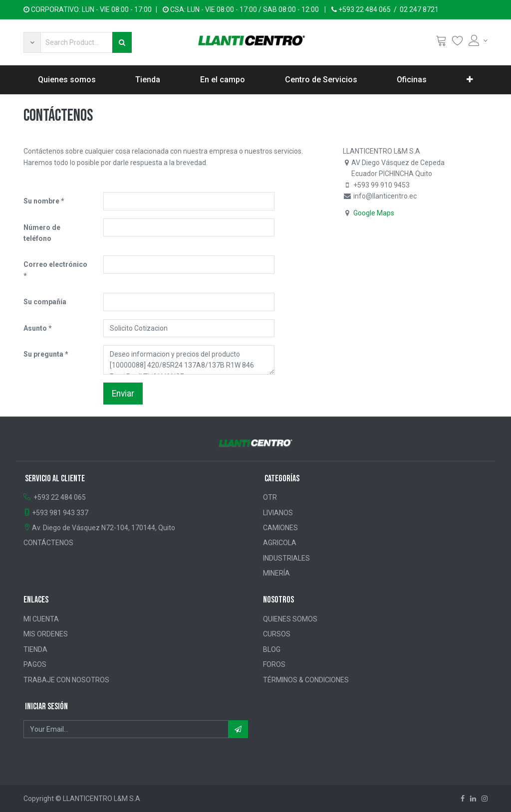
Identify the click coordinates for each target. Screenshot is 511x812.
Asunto (35, 328)
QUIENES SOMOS (290, 619)
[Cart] (441, 43)
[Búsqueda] (122, 42)
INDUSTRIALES (286, 558)
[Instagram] (485, 799)
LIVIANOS (278, 513)
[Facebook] (463, 799)
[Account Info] (478, 40)
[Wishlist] (458, 43)
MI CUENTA (41, 619)
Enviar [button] (123, 394)
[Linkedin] (473, 799)
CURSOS (277, 634)
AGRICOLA (280, 543)
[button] (32, 42)
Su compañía (45, 302)
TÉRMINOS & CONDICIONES (306, 680)
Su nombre (41, 201)
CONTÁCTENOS (48, 543)
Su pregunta (43, 354)
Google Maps (374, 213)
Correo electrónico (55, 264)
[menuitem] (67, 80)
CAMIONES (280, 528)
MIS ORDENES (46, 634)
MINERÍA (276, 573)
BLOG (272, 649)
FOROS (274, 664)
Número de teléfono (42, 233)
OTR (270, 497)
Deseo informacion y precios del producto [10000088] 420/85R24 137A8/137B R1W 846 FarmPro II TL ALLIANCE (189, 360)
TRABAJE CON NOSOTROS (66, 680)
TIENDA (35, 649)
